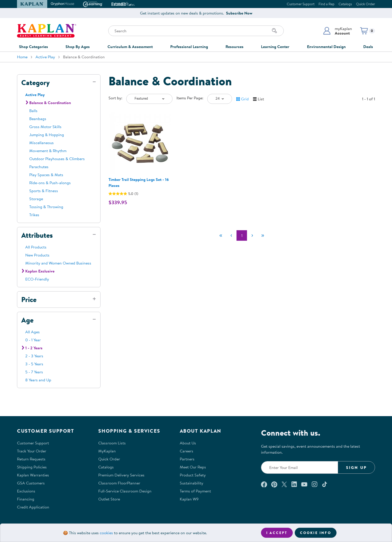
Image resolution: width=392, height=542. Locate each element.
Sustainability (191, 483)
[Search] (274, 31)
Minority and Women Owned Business (58, 263)
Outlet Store (109, 499)
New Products (37, 255)
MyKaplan (107, 451)
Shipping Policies (32, 467)
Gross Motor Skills (45, 127)
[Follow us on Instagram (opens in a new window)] (314, 484)
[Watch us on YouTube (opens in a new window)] (304, 484)
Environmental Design (326, 47)
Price (29, 300)
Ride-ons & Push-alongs (50, 183)
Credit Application (33, 507)
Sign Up (356, 467)
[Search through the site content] (196, 31)
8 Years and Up (38, 380)
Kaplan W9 (189, 499)
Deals (368, 47)
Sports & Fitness (44, 191)
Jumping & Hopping (47, 135)
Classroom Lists (112, 443)
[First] (221, 235)
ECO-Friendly (37, 279)
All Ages (32, 332)
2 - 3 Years (34, 356)
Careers (186, 451)
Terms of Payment (195, 491)
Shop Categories (33, 47)
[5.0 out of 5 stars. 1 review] (123, 194)
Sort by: (115, 98)
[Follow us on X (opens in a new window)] (284, 484)
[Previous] (231, 235)
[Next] (252, 235)
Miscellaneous (41, 143)
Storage (36, 199)
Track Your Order (32, 451)
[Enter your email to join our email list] (299, 467)
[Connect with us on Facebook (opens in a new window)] (264, 484)
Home (22, 57)
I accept (277, 533)
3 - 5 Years (34, 364)
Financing (26, 499)
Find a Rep (326, 4)
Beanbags (38, 119)
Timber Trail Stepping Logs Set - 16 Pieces (139, 182)
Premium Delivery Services (121, 475)
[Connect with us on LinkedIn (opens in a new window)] (294, 484)
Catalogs (345, 4)
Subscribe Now (239, 13)
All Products (36, 247)
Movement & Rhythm (48, 151)
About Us (188, 443)
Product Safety (193, 475)
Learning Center (275, 47)
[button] (337, 31)
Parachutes (39, 167)
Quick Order (365, 4)
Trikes (34, 215)
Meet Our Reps (193, 467)
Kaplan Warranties (33, 475)
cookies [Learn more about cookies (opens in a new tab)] (106, 533)
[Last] (263, 235)
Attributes (37, 235)
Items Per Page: (190, 98)
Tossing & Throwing (46, 207)
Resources (234, 47)
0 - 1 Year (33, 340)
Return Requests (31, 459)
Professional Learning (189, 47)
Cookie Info (316, 533)
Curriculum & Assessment (130, 47)
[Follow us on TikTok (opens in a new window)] (324, 484)
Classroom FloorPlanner (119, 483)
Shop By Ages (78, 47)
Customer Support (301, 4)
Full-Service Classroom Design (125, 491)
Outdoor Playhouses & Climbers (57, 159)
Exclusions (26, 491)
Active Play (45, 57)
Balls (33, 111)
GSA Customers (31, 483)
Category (35, 83)
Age (27, 320)
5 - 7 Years (34, 372)
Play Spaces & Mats (46, 175)
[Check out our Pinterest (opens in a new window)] (274, 484)
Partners (187, 459)
